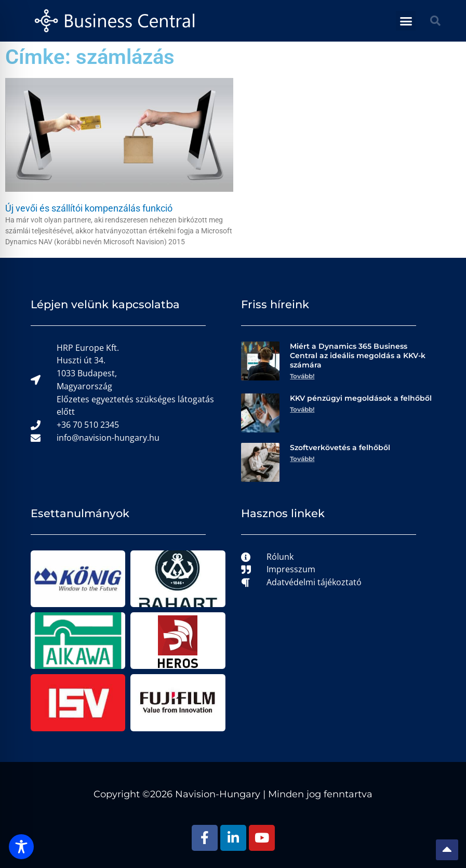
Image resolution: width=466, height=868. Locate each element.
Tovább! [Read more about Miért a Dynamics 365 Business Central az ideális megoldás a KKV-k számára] (302, 376)
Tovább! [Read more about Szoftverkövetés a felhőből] (302, 459)
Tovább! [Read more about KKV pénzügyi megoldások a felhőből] (302, 409)
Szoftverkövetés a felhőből (340, 448)
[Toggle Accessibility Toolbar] (21, 847)
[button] (406, 21)
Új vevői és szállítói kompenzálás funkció (89, 208)
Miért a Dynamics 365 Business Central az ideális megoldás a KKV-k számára (358, 356)
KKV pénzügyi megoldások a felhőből (361, 398)
